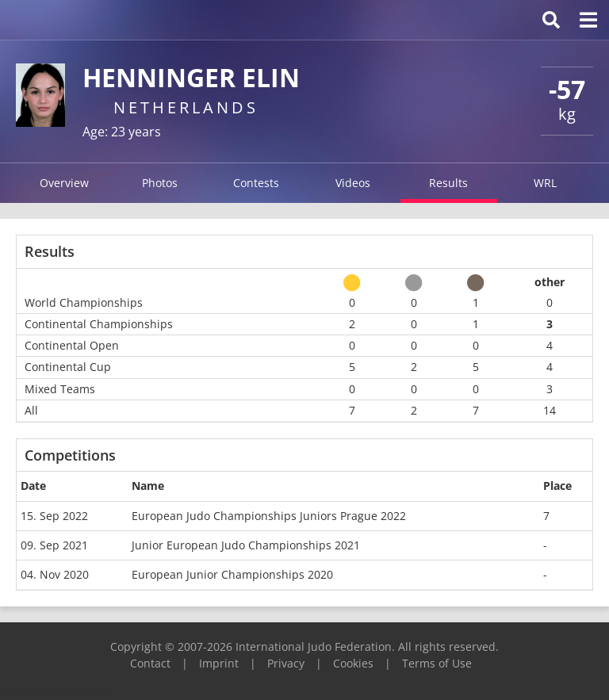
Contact (150, 663)
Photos (160, 183)
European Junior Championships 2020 (232, 574)
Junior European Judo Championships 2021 (246, 545)
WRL (545, 183)
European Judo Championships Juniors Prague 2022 (269, 516)
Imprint (219, 663)
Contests (256, 183)
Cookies (353, 663)
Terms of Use (437, 663)
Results (448, 183)
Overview (64, 183)
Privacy (286, 663)
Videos (353, 183)
